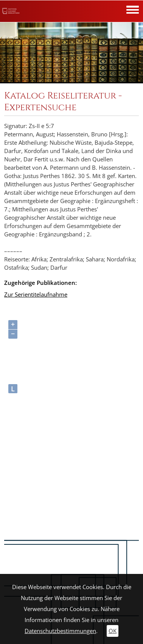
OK (113, 631)
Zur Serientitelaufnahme (36, 295)
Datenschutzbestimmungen (60, 631)
